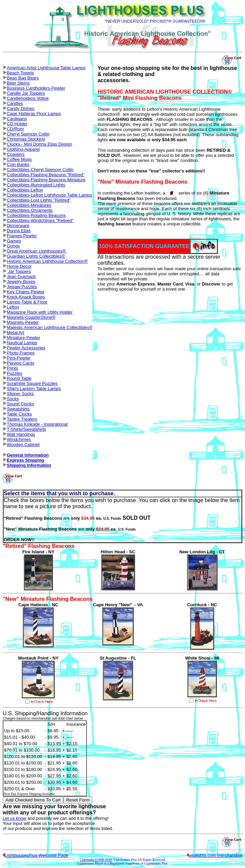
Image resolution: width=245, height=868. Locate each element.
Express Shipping (25, 460)
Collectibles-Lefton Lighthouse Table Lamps (49, 195)
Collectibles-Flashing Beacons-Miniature (46, 180)
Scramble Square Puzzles (32, 383)
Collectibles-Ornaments (30, 210)
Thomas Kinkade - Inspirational (37, 424)
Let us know (14, 818)
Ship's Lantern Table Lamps (34, 389)
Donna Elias (19, 231)
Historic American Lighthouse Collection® (47, 261)
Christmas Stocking (26, 139)
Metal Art (15, 333)
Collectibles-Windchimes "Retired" (40, 220)
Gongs (13, 246)
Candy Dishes (21, 108)
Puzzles (15, 373)
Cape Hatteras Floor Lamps (34, 114)
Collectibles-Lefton (25, 190)
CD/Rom (15, 129)
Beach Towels (20, 73)
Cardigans (17, 119)
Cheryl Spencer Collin (28, 134)
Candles (15, 103)
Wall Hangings (21, 434)
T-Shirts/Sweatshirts (26, 429)
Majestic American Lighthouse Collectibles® (50, 327)
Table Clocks (19, 414)
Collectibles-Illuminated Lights (36, 185)
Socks (13, 399)
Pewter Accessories (26, 348)
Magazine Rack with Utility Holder (40, 312)
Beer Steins (18, 83)
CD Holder (17, 124)
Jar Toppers (19, 271)
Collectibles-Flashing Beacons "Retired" (46, 175)
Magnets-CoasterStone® (31, 317)
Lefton (13, 307)
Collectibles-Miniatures (29, 205)
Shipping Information (29, 465)
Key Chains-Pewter (26, 292)
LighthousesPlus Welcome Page (36, 855)
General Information (28, 455)
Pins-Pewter (19, 358)
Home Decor (19, 266)
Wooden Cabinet (23, 445)
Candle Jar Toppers (26, 93)
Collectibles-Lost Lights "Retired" (39, 200)
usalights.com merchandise (215, 855)
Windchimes (19, 439)
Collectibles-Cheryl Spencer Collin (40, 170)
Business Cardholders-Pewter (36, 88)
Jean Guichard (21, 276)
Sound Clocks (20, 404)
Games (14, 241)
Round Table (19, 378)
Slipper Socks (20, 394)
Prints (12, 368)
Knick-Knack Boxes (26, 297)
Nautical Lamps (22, 343)
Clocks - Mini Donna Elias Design (39, 144)
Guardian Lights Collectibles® (36, 256)
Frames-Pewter (22, 236)
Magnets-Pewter (23, 322)
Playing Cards (21, 363)
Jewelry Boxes (21, 282)
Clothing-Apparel (23, 149)
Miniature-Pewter (23, 338)
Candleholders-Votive (28, 98)
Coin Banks (18, 164)
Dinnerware (18, 226)
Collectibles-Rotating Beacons (36, 215)
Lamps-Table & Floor (27, 302)
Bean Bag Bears (23, 78)
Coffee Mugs (19, 159)
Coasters (16, 154)
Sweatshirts (18, 409)
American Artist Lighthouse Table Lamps (46, 68)
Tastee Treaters (22, 419)
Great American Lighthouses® (37, 251)
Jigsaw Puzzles (22, 287)
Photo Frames (21, 353)
